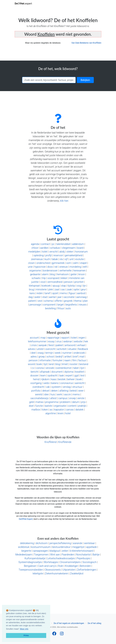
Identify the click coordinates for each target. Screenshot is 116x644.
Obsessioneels (53, 570)
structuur (77, 387)
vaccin (67, 394)
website (78, 341)
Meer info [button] (24, 629)
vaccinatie (69, 297)
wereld (39, 394)
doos (50, 267)
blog (53, 274)
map (43, 338)
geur (83, 289)
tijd (45, 364)
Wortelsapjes (51, 562)
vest (40, 301)
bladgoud (55, 551)
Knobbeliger (71, 566)
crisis (34, 345)
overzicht (50, 349)
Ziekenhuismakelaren (57, 573)
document (57, 372)
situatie (72, 349)
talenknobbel (63, 244)
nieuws (83, 305)
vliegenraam (68, 248)
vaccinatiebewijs (39, 398)
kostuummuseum (41, 547)
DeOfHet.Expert (26, 519)
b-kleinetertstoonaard (82, 551)
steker (70, 252)
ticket (74, 338)
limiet (65, 364)
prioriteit (79, 282)
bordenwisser (50, 271)
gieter (74, 274)
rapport (65, 338)
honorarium (81, 252)
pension (68, 282)
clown (31, 263)
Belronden (85, 566)
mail (82, 357)
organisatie (60, 406)
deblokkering (27, 543)
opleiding (39, 255)
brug (32, 289)
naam (67, 360)
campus (63, 398)
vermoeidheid (55, 282)
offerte (58, 301)
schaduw (55, 248)
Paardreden (68, 555)
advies (32, 349)
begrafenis (71, 305)
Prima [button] (26, 635)
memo (63, 293)
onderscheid (43, 263)
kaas (54, 379)
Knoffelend (51, 442)
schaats (36, 278)
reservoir (58, 255)
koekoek (46, 286)
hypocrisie (40, 267)
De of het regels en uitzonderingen (69, 623)
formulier (57, 360)
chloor (35, 248)
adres (34, 357)
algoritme (51, 413)
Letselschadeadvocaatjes (61, 558)
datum (76, 402)
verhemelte (65, 271)
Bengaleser (30, 566)
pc (53, 244)
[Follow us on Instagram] (62, 634)
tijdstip (71, 286)
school (50, 357)
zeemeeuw (37, 259)
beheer (71, 379)
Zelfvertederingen (87, 570)
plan (85, 301)
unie (30, 267)
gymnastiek (58, 263)
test (82, 375)
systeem (56, 387)
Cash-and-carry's (47, 566)
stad (45, 297)
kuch (47, 259)
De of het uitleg (94, 623)
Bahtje (96, 555)
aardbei (44, 248)
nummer (67, 353)
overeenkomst (64, 368)
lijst (82, 368)
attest (53, 398)
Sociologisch (89, 562)
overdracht (38, 387)
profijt (49, 255)
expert (69, 375)
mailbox (36, 410)
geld (31, 402)
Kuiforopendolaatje (35, 558)
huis (53, 394)
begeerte (26, 551)
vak (48, 387)
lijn (84, 286)
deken (54, 391)
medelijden (34, 252)
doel (31, 406)
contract (46, 244)
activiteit (62, 349)
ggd (77, 375)
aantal (52, 297)
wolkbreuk (24, 547)
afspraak (45, 372)
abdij (62, 252)
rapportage (53, 338)
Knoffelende (65, 442)
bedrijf (59, 357)
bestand (84, 364)
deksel (46, 391)
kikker (64, 278)
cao (63, 289)
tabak (55, 259)
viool (43, 282)
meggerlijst (78, 547)
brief (75, 357)
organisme (35, 271)
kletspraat (34, 286)
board (80, 248)
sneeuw (64, 267)
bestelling (50, 308)
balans (55, 383)
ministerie (41, 289)
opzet (55, 293)
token (45, 410)
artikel (68, 357)
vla (61, 259)
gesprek (68, 301)
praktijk (82, 406)
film (74, 360)
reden (40, 293)
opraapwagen (40, 551)
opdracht (52, 375)
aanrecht (80, 383)
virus (59, 341)
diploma (69, 372)
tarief (47, 293)
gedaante (35, 274)
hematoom (63, 274)
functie (39, 406)
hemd (36, 379)
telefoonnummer (37, 341)
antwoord (70, 345)
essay (51, 341)
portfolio (36, 391)
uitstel (40, 349)
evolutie (80, 259)
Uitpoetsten (69, 570)
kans (32, 293)
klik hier (64, 201)
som (69, 263)
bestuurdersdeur (61, 547)
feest (51, 345)
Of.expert (23, 4)
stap (63, 286)
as (51, 410)
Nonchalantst (83, 555)
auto (68, 308)
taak (62, 375)
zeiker (65, 551)
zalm (76, 263)
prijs (83, 402)
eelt (85, 267)
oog (79, 286)
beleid (73, 391)
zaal (57, 289)
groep (42, 357)
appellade (92, 547)
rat (56, 267)
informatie (45, 360)
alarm (45, 274)
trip (44, 278)
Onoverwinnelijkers (70, 562)
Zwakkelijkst (77, 573)
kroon (82, 274)
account (34, 338)
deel (33, 353)
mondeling (75, 267)
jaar (60, 297)
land (51, 364)
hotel (68, 413)
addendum (78, 244)
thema (78, 301)
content (72, 406)
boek (39, 364)
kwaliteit (80, 372)
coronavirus (67, 383)
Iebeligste (38, 573)
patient (32, 301)
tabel (76, 368)
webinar (68, 341)
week (58, 353)
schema (48, 301)
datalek (79, 410)
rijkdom (45, 379)
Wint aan (55, 555)
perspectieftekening (60, 543)
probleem (65, 402)
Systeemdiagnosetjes (30, 562)
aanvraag (81, 297)
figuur (72, 293)
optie (76, 289)
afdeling (64, 391)
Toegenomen (41, 555)
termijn (49, 353)
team (43, 375)
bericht (35, 372)
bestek (62, 379)
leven (61, 413)
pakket (59, 345)
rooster (74, 364)
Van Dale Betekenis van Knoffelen (86, 43)
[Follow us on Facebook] (54, 634)
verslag (67, 387)
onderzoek (79, 353)
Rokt (61, 566)
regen (82, 338)
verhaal (81, 345)
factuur (82, 360)
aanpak (43, 345)
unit (71, 259)
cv (33, 368)
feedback (83, 349)
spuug (56, 286)
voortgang (36, 383)
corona (40, 368)
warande (78, 543)
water (37, 297)
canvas (70, 410)
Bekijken (85, 80)
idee (46, 394)
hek (86, 341)
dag (31, 297)
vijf (66, 259)
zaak (69, 289)
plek (51, 289)
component (49, 305)
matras (40, 402)
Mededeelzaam (24, 555)
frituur (61, 308)
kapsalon (59, 410)
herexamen (79, 271)
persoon (33, 360)
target (61, 305)
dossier (34, 375)
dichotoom (42, 543)
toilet (45, 252)
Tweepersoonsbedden (31, 570)
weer (81, 391)
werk (59, 394)
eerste (81, 398)
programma (52, 402)
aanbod (81, 293)
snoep (72, 398)
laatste (48, 406)
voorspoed (53, 278)
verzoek (50, 368)
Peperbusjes (83, 558)
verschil (53, 252)
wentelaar (89, 543)
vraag (40, 353)
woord (31, 364)
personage (35, 305)
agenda (35, 244)
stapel (83, 263)
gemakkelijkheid (74, 255)
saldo (46, 383)
